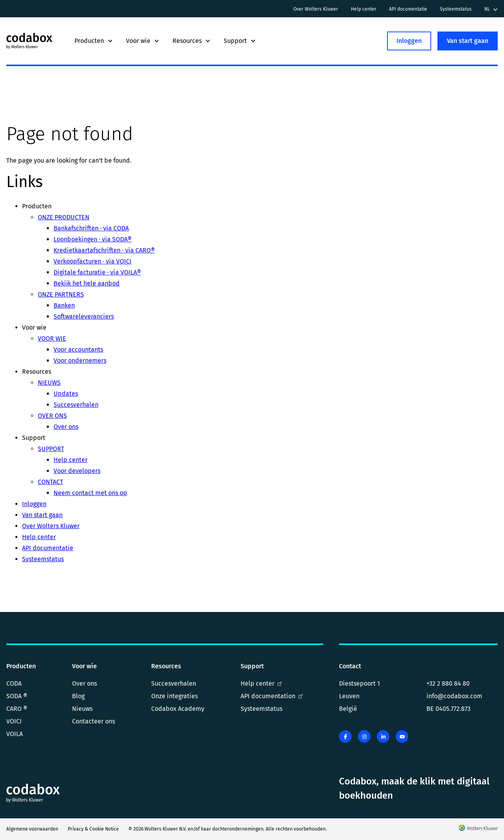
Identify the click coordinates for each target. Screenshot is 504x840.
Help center (364, 9)
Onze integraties (174, 696)
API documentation (272, 696)
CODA (14, 683)
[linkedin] (383, 736)
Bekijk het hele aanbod (87, 283)
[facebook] (345, 736)
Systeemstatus (456, 9)
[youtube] (402, 736)
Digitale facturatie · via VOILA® (97, 272)
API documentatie (408, 9)
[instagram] (364, 736)
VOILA (15, 734)
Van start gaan (468, 41)
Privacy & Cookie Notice (93, 829)
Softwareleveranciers (84, 316)
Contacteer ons (94, 721)
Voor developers (77, 471)
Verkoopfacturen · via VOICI (93, 261)
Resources (192, 41)
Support (240, 41)
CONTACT (50, 482)
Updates (66, 394)
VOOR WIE (52, 338)
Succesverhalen (76, 405)
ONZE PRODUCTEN (64, 217)
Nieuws (82, 709)
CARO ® (17, 709)
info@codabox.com (454, 696)
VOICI (14, 721)
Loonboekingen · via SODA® (93, 239)
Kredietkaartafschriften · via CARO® (104, 250)
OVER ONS (52, 416)
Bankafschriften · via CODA (91, 228)
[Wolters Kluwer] (478, 829)
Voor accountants (78, 350)
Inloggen (409, 41)
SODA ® (17, 696)
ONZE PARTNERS (61, 294)
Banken (64, 305)
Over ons (66, 427)
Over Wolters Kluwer (316, 9)
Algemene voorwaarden (32, 829)
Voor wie (143, 41)
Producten (94, 41)
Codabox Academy (178, 709)
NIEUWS (49, 383)
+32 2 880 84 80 (448, 683)
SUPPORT (51, 449)
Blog (78, 696)
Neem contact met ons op (90, 493)
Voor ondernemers (80, 361)
